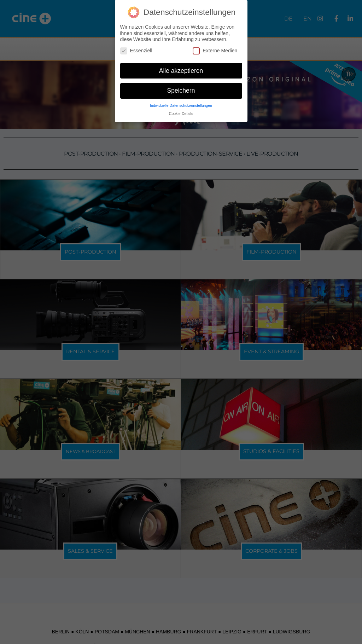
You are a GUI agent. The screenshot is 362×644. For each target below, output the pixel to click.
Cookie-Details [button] (181, 114)
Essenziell (136, 51)
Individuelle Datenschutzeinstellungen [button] (181, 105)
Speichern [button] (181, 91)
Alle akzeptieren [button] (181, 70)
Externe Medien (215, 51)
